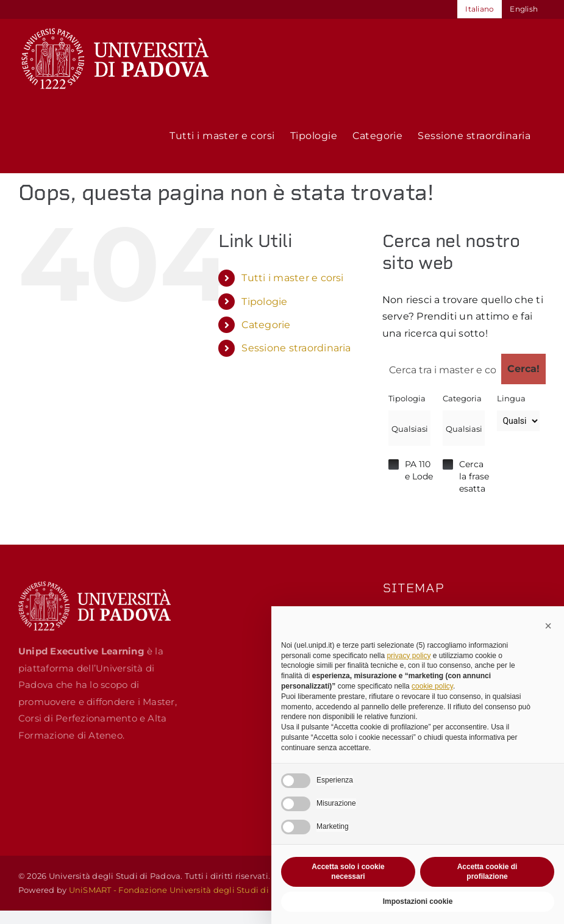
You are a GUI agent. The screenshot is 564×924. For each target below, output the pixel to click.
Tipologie (264, 302)
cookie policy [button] (432, 686)
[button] (548, 626)
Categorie (266, 325)
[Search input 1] (442, 369)
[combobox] (409, 428)
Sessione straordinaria (296, 348)
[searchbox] (409, 429)
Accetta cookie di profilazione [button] (487, 872)
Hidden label (394, 464)
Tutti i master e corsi (292, 278)
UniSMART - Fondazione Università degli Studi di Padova (185, 890)
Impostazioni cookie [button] (418, 901)
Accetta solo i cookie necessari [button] (348, 872)
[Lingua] (518, 421)
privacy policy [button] (409, 656)
